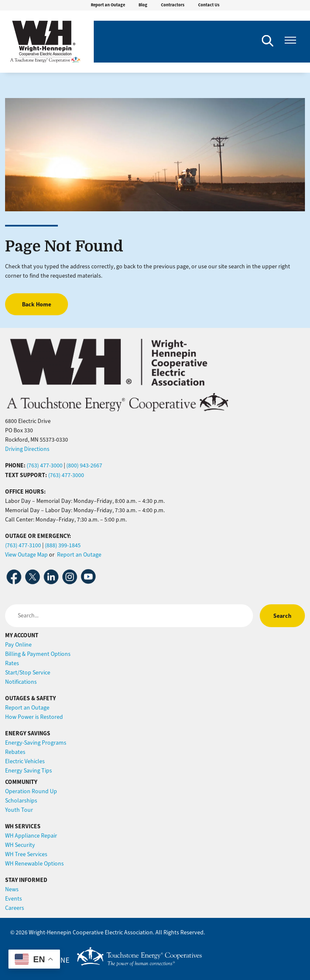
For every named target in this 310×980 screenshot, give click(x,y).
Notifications (21, 682)
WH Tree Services (26, 854)
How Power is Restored (34, 717)
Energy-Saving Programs (36, 743)
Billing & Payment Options (38, 654)
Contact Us (209, 5)
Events (14, 899)
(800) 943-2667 (84, 465)
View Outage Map (26, 555)
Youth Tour (19, 810)
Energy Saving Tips (29, 771)
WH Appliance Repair (31, 836)
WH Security (20, 845)
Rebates (15, 752)
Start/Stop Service (28, 673)
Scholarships (21, 801)
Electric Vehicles (25, 761)
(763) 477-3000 (45, 465)
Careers (15, 908)
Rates (12, 663)
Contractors (173, 5)
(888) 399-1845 (63, 545)
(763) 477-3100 (23, 545)
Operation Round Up (31, 791)
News (12, 889)
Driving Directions (27, 449)
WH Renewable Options (34, 864)
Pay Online (18, 645)
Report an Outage (108, 5)
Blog (143, 5)
